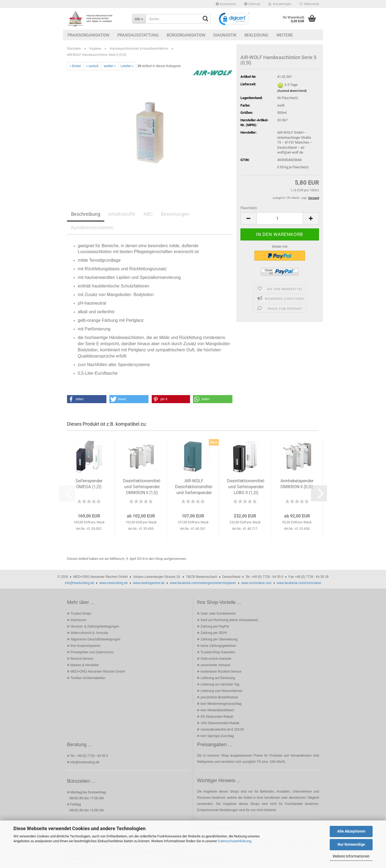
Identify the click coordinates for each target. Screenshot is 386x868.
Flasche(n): (249, 208)
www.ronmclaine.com (256, 583)
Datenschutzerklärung (234, 841)
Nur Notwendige (351, 844)
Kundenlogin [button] (280, 4)
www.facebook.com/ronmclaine (299, 583)
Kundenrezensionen (92, 227)
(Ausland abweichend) (292, 91)
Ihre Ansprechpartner (86, 646)
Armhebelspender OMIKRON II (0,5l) (297, 484)
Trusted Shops (81, 614)
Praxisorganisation (88, 35)
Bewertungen (175, 214)
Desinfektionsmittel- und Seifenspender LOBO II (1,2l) (246, 487)
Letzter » (127, 66)
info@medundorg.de (79, 583)
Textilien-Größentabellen (88, 678)
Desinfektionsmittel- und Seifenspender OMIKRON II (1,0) (142, 487)
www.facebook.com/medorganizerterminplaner (203, 583)
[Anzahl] (280, 218)
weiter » (110, 66)
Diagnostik (225, 35)
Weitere (285, 35)
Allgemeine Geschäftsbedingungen (95, 639)
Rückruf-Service (82, 659)
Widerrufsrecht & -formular (89, 633)
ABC (148, 214)
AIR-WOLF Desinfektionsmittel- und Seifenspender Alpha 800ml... (194, 488)
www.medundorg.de (113, 583)
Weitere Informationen (351, 856)
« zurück (92, 66)
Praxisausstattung (138, 35)
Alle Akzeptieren (351, 831)
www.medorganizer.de (149, 583)
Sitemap (252, 4)
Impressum (226, 4)
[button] (248, 218)
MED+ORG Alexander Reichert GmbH (98, 672)
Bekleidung (256, 35)
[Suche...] (139, 19)
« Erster (75, 66)
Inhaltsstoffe (122, 214)
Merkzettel (309, 4)
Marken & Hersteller (85, 665)
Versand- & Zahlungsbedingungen (95, 626)
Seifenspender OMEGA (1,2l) (89, 484)
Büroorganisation (186, 35)
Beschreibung (86, 214)
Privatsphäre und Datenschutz (92, 652)
